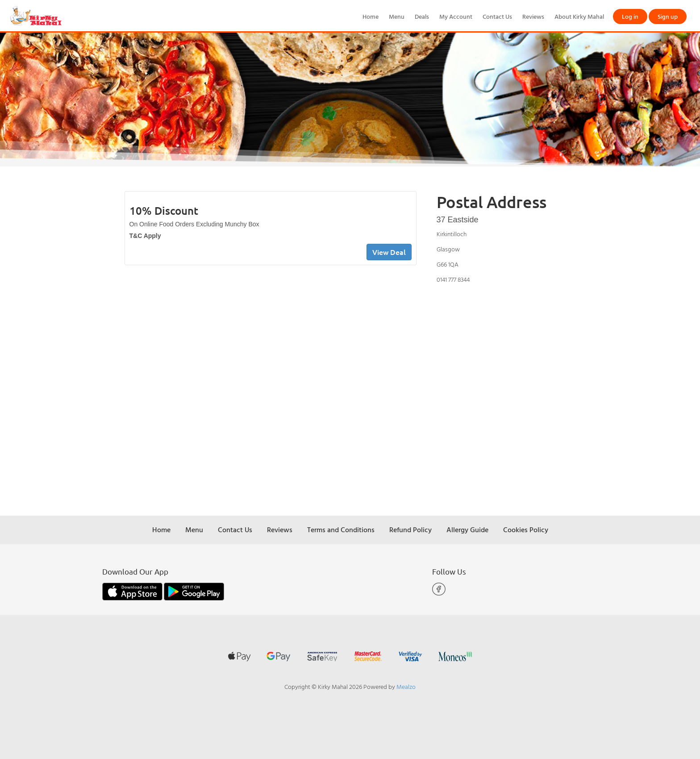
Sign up (668, 16)
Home (371, 16)
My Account (456, 16)
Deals (422, 16)
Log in (630, 16)
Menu (397, 16)
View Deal (389, 252)
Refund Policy (410, 530)
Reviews (533, 16)
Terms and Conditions (341, 530)
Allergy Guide (467, 530)
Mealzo (406, 686)
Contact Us (497, 16)
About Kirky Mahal (579, 16)
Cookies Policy (526, 530)
